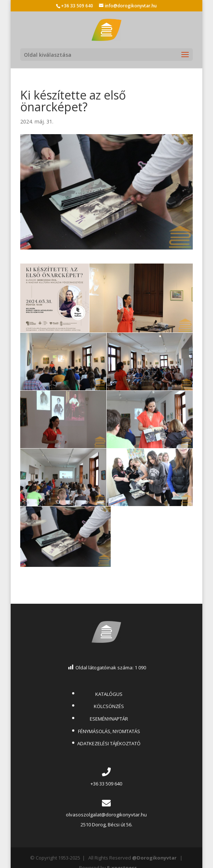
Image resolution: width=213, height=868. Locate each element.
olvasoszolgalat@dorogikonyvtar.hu (106, 815)
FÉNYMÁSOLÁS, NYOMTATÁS (109, 731)
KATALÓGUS (109, 694)
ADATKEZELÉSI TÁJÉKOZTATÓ (109, 743)
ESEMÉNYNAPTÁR (109, 719)
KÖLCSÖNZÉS (109, 706)
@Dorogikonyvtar (154, 858)
